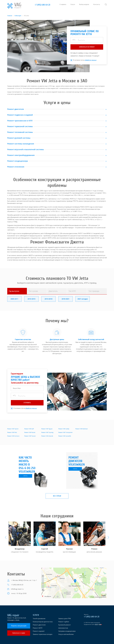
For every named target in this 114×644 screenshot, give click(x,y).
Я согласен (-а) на (83, 60)
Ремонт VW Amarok (47, 436)
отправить (27, 403)
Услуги (73, 4)
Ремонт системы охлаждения (21, 144)
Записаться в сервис (19, 633)
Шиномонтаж (63, 628)
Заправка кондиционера (67, 631)
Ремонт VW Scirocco (13, 436)
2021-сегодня (83, 299)
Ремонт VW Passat (30, 432)
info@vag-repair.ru (17, 589)
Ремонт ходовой (39, 631)
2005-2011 (14, 299)
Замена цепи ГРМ (64, 619)
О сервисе (63, 4)
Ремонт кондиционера (18, 161)
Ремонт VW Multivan (82, 429)
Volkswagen (18, 16)
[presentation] (6, 537)
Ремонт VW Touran (30, 436)
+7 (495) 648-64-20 (42, 5)
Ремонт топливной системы (20, 132)
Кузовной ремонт (65, 625)
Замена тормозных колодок (43, 634)
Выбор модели (84, 4)
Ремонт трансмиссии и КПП (20, 121)
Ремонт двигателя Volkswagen (77, 461)
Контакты (97, 4)
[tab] (17, 291)
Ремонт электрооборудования (21, 155)
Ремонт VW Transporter (65, 432)
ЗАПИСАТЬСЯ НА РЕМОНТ (87, 47)
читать (25, 476)
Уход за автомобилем (66, 634)
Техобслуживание (39, 619)
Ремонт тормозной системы (20, 126)
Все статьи (57, 496)
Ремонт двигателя (16, 109)
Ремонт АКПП (38, 628)
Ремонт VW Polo (12, 432)
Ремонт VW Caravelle (65, 436)
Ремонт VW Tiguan (47, 429)
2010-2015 (31, 299)
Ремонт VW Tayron (13, 429)
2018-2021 (66, 299)
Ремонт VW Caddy (64, 429)
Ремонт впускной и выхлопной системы (26, 149)
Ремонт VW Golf (29, 429)
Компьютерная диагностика (43, 622)
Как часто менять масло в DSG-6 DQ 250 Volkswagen (27, 465)
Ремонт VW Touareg (47, 432)
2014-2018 (48, 299)
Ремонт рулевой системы (19, 138)
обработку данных (91, 60)
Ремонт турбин (64, 622)
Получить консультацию (19, 626)
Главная (10, 16)
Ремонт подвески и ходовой (20, 115)
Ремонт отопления (16, 167)
